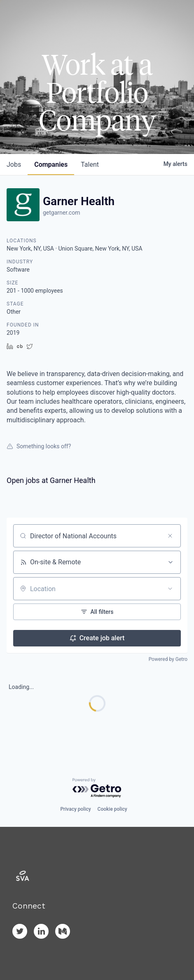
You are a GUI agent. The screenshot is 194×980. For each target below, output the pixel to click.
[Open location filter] (170, 589)
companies (51, 165)
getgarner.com (61, 213)
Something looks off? (39, 446)
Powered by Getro (168, 659)
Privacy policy (75, 809)
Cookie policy (112, 809)
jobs (14, 165)
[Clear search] (170, 536)
